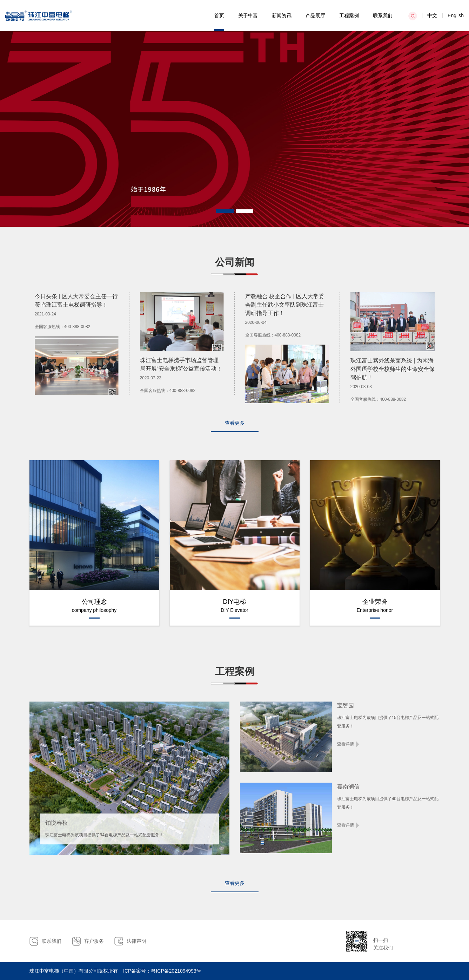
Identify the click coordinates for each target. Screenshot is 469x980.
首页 (219, 15)
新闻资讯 (282, 15)
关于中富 (248, 15)
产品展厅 (315, 15)
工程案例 (349, 15)
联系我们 (383, 15)
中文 (432, 15)
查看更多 (235, 423)
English (456, 15)
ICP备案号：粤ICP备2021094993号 (162, 971)
